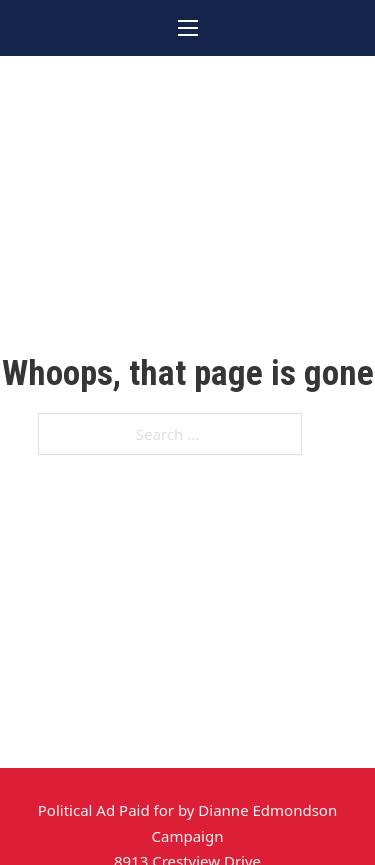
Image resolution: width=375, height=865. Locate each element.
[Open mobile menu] (188, 28)
